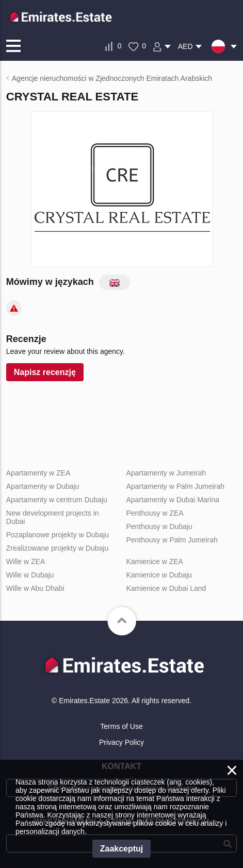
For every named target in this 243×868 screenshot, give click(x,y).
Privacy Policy (121, 742)
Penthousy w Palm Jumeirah (172, 540)
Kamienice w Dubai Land (166, 588)
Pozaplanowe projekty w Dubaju (58, 535)
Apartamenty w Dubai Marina (173, 500)
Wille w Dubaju (30, 575)
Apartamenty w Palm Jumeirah (175, 486)
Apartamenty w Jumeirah (166, 473)
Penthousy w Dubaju (159, 526)
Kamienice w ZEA (154, 561)
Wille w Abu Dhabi (35, 588)
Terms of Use (121, 726)
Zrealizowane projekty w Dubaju (57, 548)
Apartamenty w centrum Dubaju (57, 500)
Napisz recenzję (45, 372)
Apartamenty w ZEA (38, 473)
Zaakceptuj (122, 849)
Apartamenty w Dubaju (43, 486)
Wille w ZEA (26, 561)
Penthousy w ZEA (155, 513)
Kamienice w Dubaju (159, 575)
